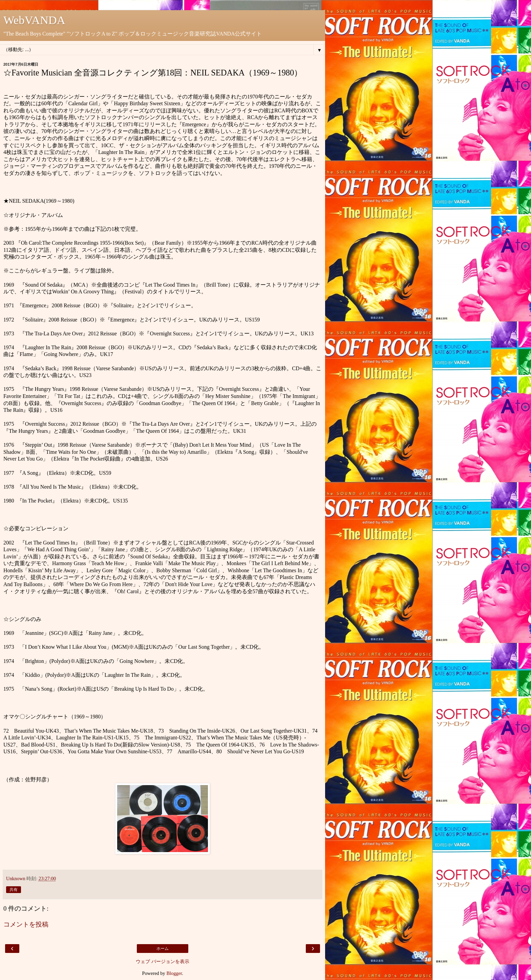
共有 (14, 890)
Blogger (174, 973)
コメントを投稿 (26, 924)
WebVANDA (34, 20)
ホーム (163, 949)
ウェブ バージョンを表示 (163, 961)
